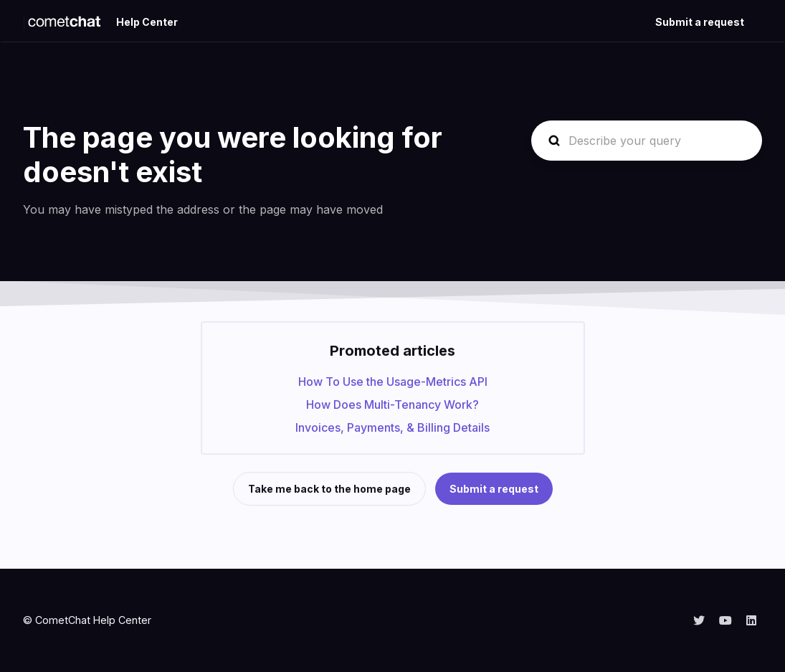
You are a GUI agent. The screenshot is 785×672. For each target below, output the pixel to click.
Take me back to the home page (329, 489)
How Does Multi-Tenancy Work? (392, 404)
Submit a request (700, 22)
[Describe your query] (647, 141)
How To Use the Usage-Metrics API (393, 382)
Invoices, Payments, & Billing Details (392, 427)
